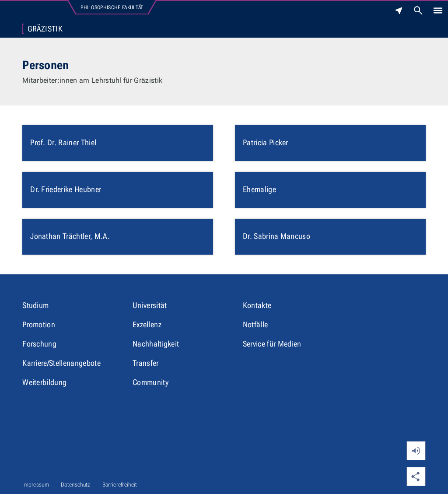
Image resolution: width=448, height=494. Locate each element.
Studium (35, 305)
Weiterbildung (44, 382)
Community (150, 382)
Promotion (39, 324)
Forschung (39, 344)
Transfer (146, 363)
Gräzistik (45, 29)
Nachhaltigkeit (156, 344)
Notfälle (255, 324)
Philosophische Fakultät (112, 7)
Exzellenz (147, 324)
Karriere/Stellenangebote (61, 363)
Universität (150, 305)
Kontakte (257, 305)
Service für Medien (272, 344)
